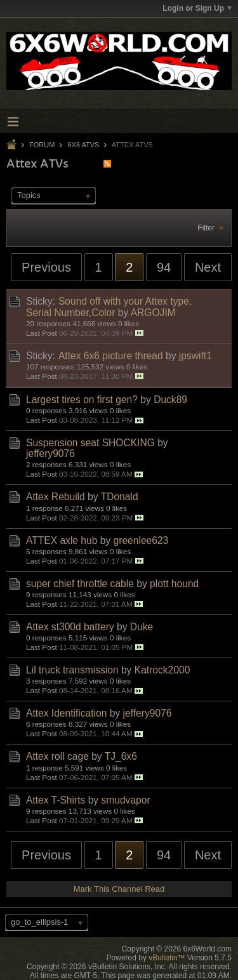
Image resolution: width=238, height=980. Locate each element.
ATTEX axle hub (62, 540)
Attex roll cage (57, 756)
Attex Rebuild (56, 497)
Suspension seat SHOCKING (90, 443)
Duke (142, 627)
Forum (42, 145)
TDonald (120, 497)
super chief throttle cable (80, 584)
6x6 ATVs (83, 145)
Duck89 (170, 400)
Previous (46, 267)
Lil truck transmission (72, 670)
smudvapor (125, 800)
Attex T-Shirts (56, 800)
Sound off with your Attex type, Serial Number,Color (109, 307)
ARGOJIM (153, 313)
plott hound (174, 584)
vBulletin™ (167, 958)
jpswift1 (195, 356)
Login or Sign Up (197, 8)
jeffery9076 (50, 454)
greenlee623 (141, 540)
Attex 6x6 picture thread (111, 356)
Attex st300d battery (70, 627)
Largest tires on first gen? (82, 400)
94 (164, 267)
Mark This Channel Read (119, 889)
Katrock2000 (162, 670)
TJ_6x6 (121, 756)
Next (208, 267)
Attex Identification (66, 713)
